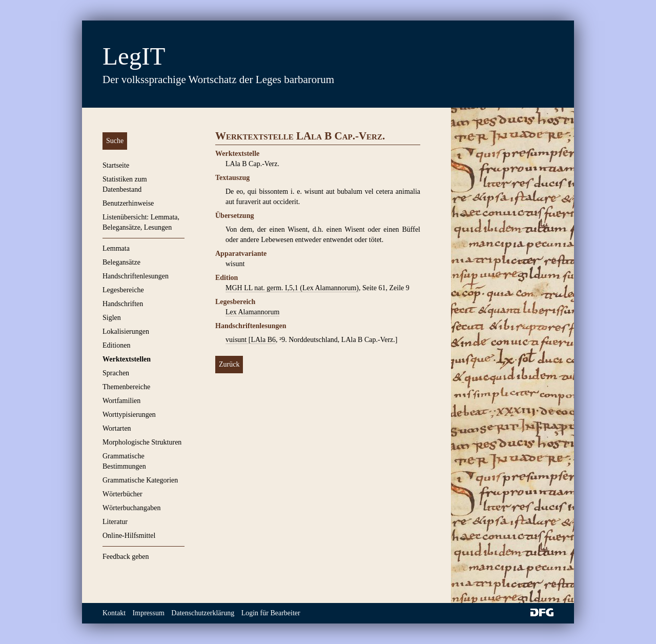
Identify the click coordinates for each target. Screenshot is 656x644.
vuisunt (237, 340)
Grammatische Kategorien (140, 480)
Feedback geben (126, 557)
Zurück (229, 364)
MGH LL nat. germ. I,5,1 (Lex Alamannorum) (292, 288)
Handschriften (123, 304)
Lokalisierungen (126, 331)
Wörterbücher (122, 494)
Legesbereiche (123, 290)
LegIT (134, 56)
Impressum (149, 613)
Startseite (116, 165)
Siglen (112, 318)
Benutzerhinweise (128, 203)
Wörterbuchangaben (132, 508)
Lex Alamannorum (252, 312)
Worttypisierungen (129, 415)
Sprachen (116, 373)
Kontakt (114, 613)
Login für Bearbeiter (271, 613)
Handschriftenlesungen (136, 276)
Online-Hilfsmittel (129, 536)
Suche (115, 141)
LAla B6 (263, 340)
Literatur (115, 522)
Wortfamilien (121, 401)
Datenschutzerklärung (203, 613)
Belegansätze (121, 262)
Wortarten (117, 428)
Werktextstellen (127, 359)
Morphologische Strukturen (142, 442)
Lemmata (116, 248)
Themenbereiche (126, 387)
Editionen (116, 345)
